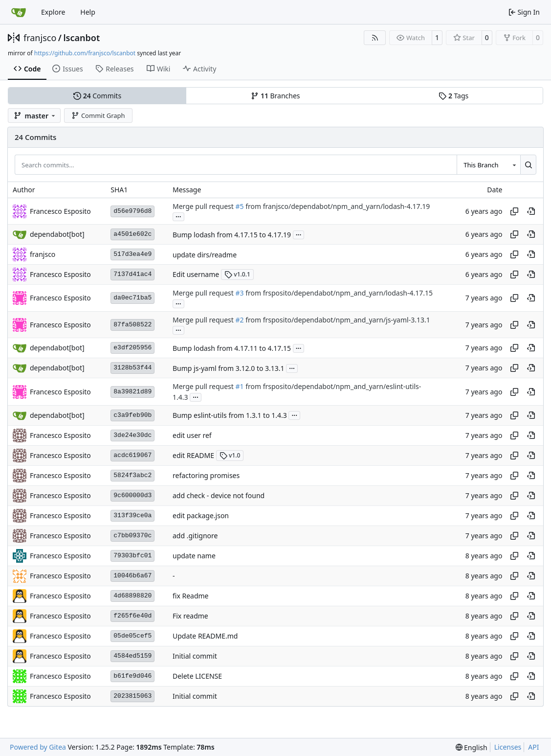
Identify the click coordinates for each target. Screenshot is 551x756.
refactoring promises (206, 475)
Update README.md (205, 636)
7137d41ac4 (132, 274)
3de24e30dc (132, 435)
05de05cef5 (132, 636)
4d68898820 (132, 596)
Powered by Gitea (38, 747)
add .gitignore (195, 536)
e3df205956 (132, 348)
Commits (97, 96)
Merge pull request (204, 206)
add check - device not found (219, 495)
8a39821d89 (132, 392)
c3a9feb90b (132, 415)
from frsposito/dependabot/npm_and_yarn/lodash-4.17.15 (339, 293)
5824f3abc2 (132, 475)
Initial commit (195, 656)
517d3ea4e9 (132, 254)
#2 (239, 320)
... (178, 216)
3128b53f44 (132, 368)
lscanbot (81, 38)
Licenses (508, 747)
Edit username (196, 274)
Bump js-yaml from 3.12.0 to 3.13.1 (229, 368)
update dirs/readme (205, 255)
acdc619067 (132, 455)
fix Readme (191, 596)
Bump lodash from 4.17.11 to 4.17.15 (232, 348)
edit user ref (192, 435)
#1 (239, 387)
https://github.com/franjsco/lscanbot (85, 53)
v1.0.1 (237, 274)
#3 (239, 293)
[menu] (472, 747)
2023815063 (132, 696)
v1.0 (230, 455)
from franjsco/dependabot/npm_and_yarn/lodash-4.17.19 (337, 206)
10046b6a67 (132, 576)
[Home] (19, 12)
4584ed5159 (132, 656)
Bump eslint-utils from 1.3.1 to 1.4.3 (230, 415)
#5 (239, 206)
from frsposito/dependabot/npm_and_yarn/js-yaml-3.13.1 (337, 320)
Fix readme (190, 616)
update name (194, 556)
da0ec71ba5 (132, 298)
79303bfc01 (132, 556)
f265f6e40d (132, 616)
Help (88, 12)
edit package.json (201, 515)
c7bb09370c (132, 536)
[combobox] (488, 164)
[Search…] (528, 164)
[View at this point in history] (531, 211)
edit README (193, 455)
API (533, 747)
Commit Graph (98, 115)
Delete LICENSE (197, 676)
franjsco (40, 38)
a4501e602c (132, 234)
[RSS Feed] (375, 38)
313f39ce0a (132, 515)
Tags (453, 96)
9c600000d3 (132, 495)
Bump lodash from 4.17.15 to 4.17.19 (232, 235)
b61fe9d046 (132, 676)
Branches (275, 96)
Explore (53, 12)
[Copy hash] (514, 211)
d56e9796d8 (132, 211)
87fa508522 (132, 325)
